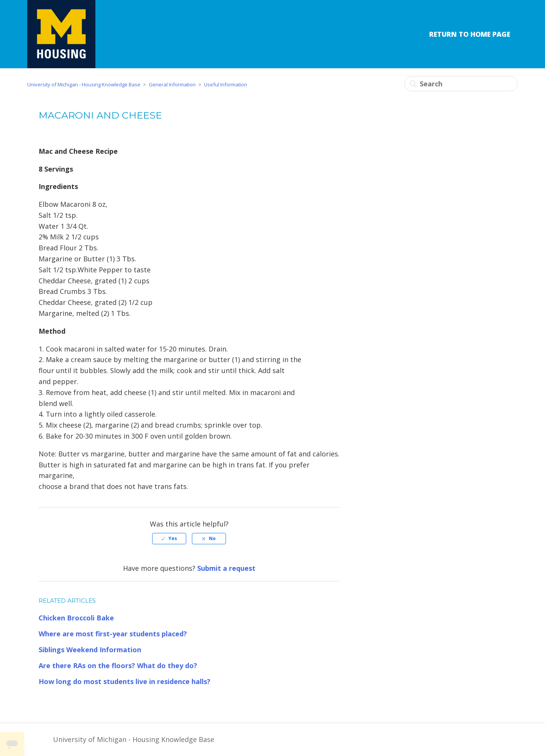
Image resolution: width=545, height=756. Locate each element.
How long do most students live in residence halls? (125, 681)
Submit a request (226, 568)
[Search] (461, 84)
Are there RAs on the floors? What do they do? (118, 665)
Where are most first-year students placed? (113, 634)
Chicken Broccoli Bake (76, 618)
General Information (172, 84)
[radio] (169, 539)
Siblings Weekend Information (90, 650)
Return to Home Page (470, 34)
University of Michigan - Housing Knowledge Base (84, 84)
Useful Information (226, 84)
